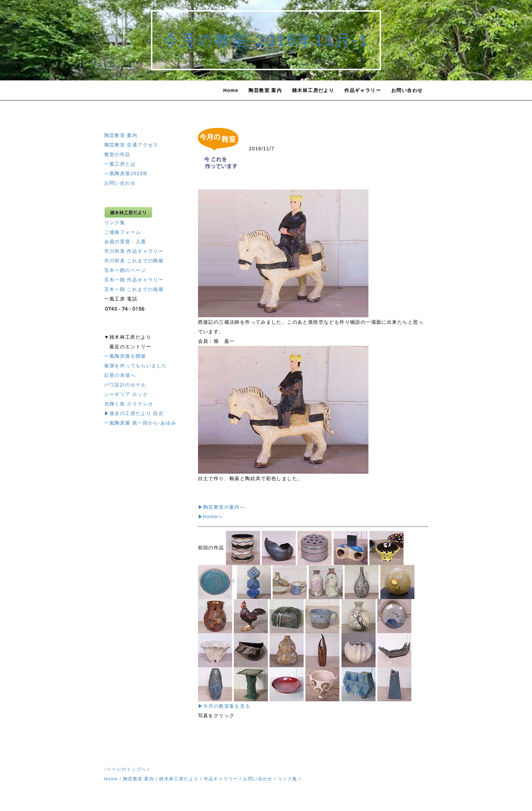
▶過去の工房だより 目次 (134, 413)
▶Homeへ (211, 517)
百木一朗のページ (125, 270)
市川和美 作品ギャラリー (134, 251)
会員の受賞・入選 (125, 242)
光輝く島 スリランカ (129, 404)
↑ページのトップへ (125, 769)
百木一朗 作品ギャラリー (134, 280)
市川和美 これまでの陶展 (134, 261)
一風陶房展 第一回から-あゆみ (140, 423)
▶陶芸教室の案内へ (222, 507)
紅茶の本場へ (120, 375)
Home (231, 90)
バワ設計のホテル (125, 385)
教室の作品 (117, 154)
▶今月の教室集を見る (224, 706)
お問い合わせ (407, 90)
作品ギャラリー (363, 90)
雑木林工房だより (313, 90)
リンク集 (115, 223)
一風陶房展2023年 (126, 173)
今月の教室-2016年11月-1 (266, 40)
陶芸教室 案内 (265, 90)
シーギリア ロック (126, 394)
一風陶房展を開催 (125, 356)
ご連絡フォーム (123, 232)
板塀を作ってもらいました (136, 366)
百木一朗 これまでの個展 (134, 289)
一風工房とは (120, 164)
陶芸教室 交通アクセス (131, 145)
